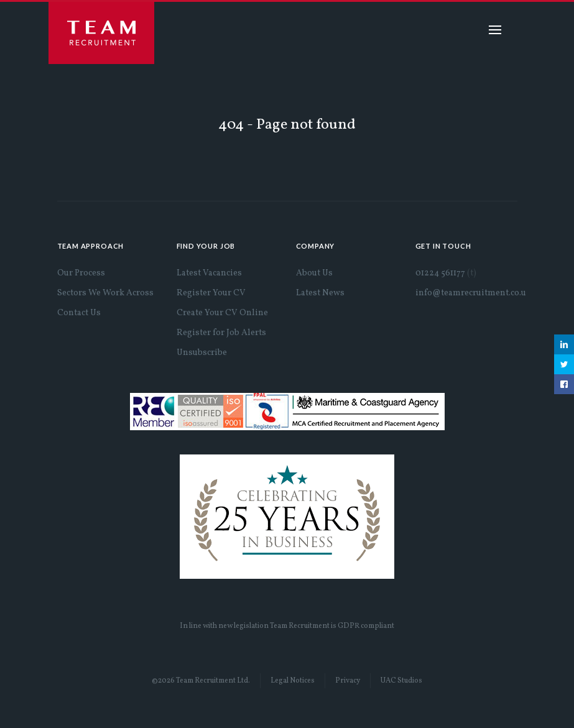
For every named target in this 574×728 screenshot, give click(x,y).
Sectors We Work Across (105, 293)
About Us (314, 273)
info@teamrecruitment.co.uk (473, 293)
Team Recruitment (101, 33)
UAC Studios (401, 681)
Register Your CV (211, 293)
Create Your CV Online (222, 313)
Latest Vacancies (209, 273)
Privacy (348, 681)
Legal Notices (293, 681)
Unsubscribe (202, 353)
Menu (495, 30)
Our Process (81, 273)
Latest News (320, 293)
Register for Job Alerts (221, 333)
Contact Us (79, 313)
